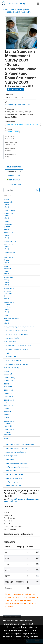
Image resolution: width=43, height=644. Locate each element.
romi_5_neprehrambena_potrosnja (16, 349)
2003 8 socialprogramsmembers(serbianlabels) (9, 307)
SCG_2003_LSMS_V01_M (12, 12)
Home (6, 10)
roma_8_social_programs (13, 478)
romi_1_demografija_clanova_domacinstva (19, 327)
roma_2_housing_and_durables (15, 452)
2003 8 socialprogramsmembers (9, 432)
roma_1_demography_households (16, 448)
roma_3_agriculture (11, 456)
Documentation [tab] (13, 176)
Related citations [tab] (14, 184)
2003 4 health (9, 390)
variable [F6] (26, 12)
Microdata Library (17, 3)
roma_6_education (10, 471)
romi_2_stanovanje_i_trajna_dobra (16, 334)
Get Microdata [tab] (14, 180)
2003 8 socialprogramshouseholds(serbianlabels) (9, 293)
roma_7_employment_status (14, 474)
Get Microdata (16, 89)
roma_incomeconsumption (13, 485)
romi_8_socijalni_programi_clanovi (16, 364)
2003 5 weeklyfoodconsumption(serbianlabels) (9, 258)
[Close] (41, 618)
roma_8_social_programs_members (17, 482)
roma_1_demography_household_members (19, 444)
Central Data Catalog (16, 10)
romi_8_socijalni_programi (13, 360)
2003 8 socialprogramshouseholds (9, 423)
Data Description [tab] (14, 172)
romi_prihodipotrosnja (12, 368)
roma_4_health (9, 459)
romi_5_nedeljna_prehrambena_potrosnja (19, 345)
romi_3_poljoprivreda (11, 338)
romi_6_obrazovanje (11, 353)
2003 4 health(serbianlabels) (9, 235)
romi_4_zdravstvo (10, 342)
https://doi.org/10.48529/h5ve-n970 (19, 105)
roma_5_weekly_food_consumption (16, 467)
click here (34, 637)
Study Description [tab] (15, 167)
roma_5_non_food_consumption (15, 463)
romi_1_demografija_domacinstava (16, 330)
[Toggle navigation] (38, 4)
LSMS (27, 10)
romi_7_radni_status (11, 357)
